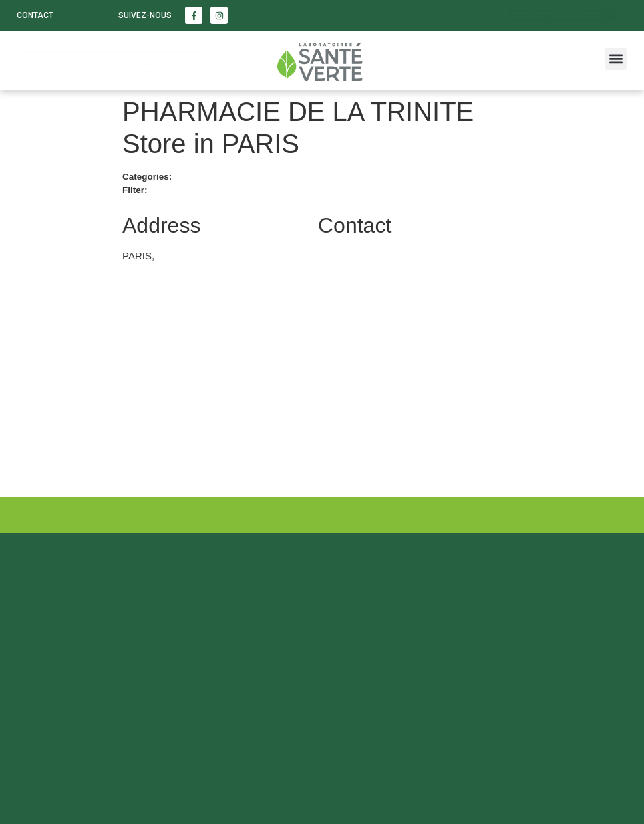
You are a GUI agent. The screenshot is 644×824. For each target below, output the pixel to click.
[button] (616, 59)
